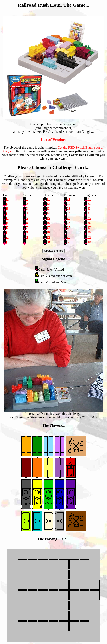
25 (69, 218)
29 (69, 237)
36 (89, 223)
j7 (7, 228)
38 (89, 232)
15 (48, 218)
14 (48, 213)
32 (89, 204)
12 (48, 204)
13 (48, 208)
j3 (7, 208)
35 (89, 218)
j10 (8, 242)
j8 (7, 232)
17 (48, 228)
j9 (7, 237)
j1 (7, 199)
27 (69, 228)
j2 (7, 204)
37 (89, 228)
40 (89, 242)
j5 (7, 218)
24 (69, 213)
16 (48, 223)
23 (69, 208)
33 (89, 208)
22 (69, 204)
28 (69, 232)
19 (48, 237)
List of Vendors (54, 140)
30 (69, 242)
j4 (7, 213)
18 (48, 232)
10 (28, 242)
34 (89, 213)
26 (69, 223)
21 (69, 199)
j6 (7, 223)
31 (89, 199)
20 (48, 242)
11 (48, 199)
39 (89, 237)
